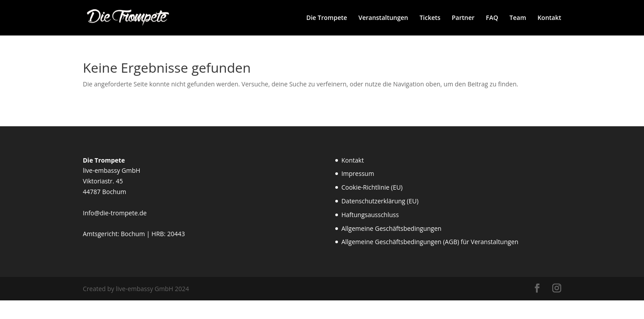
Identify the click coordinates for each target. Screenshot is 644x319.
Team (518, 18)
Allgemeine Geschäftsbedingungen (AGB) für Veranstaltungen (430, 242)
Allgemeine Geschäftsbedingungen (392, 228)
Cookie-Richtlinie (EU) (372, 187)
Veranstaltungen (383, 18)
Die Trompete (326, 18)
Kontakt (549, 18)
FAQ (492, 18)
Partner (463, 18)
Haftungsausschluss (370, 215)
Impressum (358, 173)
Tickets (430, 18)
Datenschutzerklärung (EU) (380, 201)
